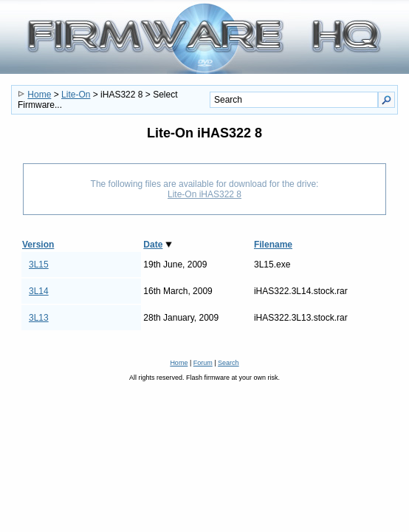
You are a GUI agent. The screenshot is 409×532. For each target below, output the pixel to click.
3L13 (39, 318)
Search (228, 363)
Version (38, 245)
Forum (203, 363)
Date (153, 245)
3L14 (39, 291)
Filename (273, 245)
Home (39, 95)
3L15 (39, 265)
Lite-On (76, 95)
